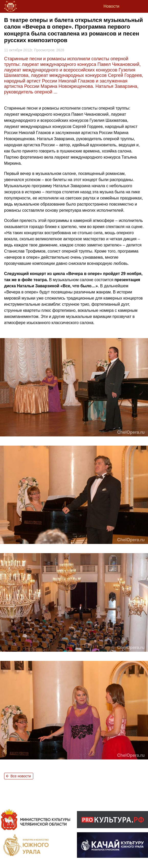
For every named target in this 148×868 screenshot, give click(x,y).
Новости (111, 6)
